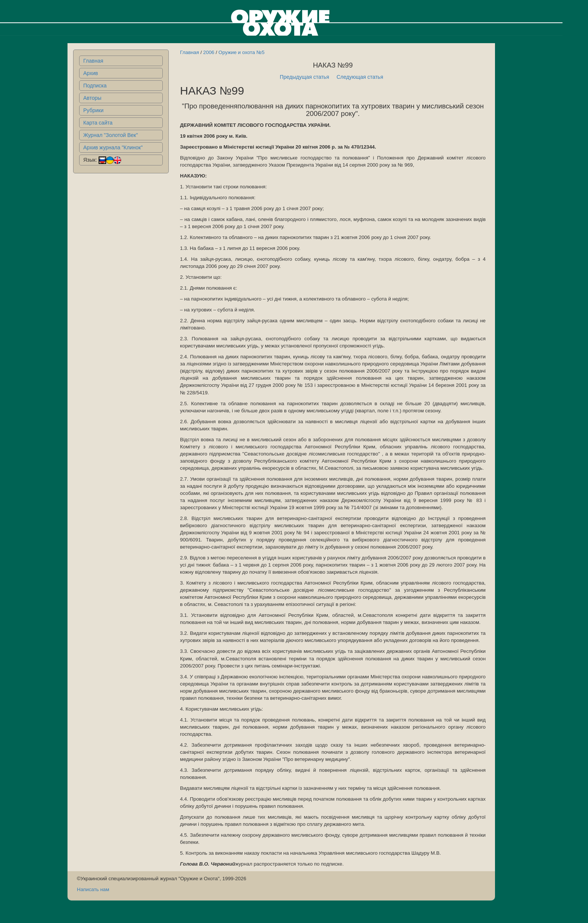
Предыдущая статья (304, 77)
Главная (93, 61)
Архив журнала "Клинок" (113, 147)
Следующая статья (360, 77)
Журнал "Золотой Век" (111, 135)
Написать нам (93, 889)
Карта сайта (98, 123)
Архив (91, 73)
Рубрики (93, 110)
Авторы (92, 98)
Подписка (95, 86)
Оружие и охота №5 (242, 52)
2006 (209, 52)
